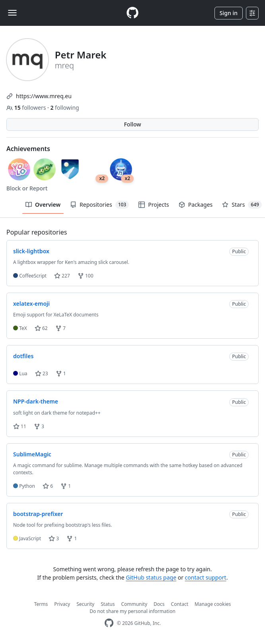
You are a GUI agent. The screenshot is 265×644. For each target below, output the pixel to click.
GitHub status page (151, 577)
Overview (43, 205)
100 (86, 276)
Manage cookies (213, 604)
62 (41, 328)
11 (20, 426)
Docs (159, 604)
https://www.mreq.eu (44, 96)
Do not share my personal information (132, 611)
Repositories (99, 205)
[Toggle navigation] (12, 13)
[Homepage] (132, 13)
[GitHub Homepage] (109, 623)
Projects (154, 205)
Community (134, 604)
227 (62, 276)
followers (27, 108)
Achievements (28, 149)
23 (42, 373)
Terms (41, 604)
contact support (206, 577)
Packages (196, 205)
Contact (180, 604)
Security (85, 604)
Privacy (62, 604)
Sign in (229, 13)
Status (108, 604)
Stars (242, 205)
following (64, 108)
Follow (132, 124)
